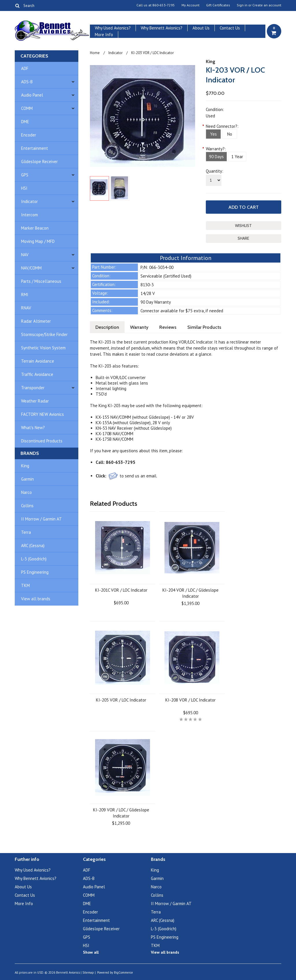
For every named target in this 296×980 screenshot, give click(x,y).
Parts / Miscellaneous (41, 281)
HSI (24, 188)
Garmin (27, 479)
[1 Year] (237, 157)
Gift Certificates (218, 5)
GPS (25, 175)
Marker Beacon (35, 228)
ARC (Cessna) (33, 546)
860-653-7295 (164, 5)
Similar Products (204, 327)
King (25, 466)
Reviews (168, 327)
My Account (190, 5)
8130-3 (147, 285)
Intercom (29, 215)
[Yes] (213, 134)
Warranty (139, 327)
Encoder (29, 135)
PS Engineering (35, 572)
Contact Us (230, 28)
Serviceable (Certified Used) (166, 276)
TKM (25, 585)
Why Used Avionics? (113, 28)
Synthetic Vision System (43, 348)
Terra (26, 532)
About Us (201, 28)
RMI (25, 295)
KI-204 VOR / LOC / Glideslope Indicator (190, 593)
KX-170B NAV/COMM (114, 434)
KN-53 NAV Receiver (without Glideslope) (134, 428)
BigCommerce (123, 972)
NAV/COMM (31, 268)
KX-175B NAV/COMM (114, 439)
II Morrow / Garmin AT (41, 519)
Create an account (267, 5)
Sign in (242, 5)
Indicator (29, 201)
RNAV (26, 308)
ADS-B (27, 82)
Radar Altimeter (36, 321)
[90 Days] (216, 157)
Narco (26, 492)
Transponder (33, 388)
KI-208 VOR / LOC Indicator (190, 700)
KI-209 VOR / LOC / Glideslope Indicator (121, 813)
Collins (27, 506)
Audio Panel (32, 95)
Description (107, 327)
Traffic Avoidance (37, 374)
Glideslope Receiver (39, 162)
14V (177, 417)
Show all (91, 952)
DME (25, 122)
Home (95, 53)
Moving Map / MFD (38, 241)
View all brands (36, 599)
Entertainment (35, 148)
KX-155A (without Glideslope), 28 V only (133, 423)
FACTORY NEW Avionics (42, 414)
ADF (25, 68)
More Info (104, 35)
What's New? (33, 428)
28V (190, 417)
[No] (230, 134)
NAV (25, 255)
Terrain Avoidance (38, 361)
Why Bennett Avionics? (162, 28)
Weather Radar (35, 401)
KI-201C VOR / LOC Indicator (121, 590)
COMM (27, 108)
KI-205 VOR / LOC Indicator (121, 700)
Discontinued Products (42, 441)
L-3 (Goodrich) (34, 559)
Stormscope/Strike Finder (44, 334)
